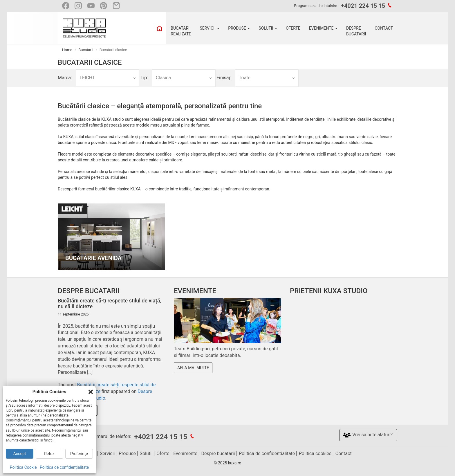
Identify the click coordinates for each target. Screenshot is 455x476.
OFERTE (293, 28)
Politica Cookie (23, 467)
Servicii (107, 454)
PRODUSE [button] (239, 28)
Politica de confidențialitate (64, 467)
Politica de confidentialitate (267, 454)
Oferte (163, 454)
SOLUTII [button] (268, 28)
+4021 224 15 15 (363, 6)
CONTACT (384, 28)
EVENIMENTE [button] (323, 28)
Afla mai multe (193, 368)
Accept (20, 454)
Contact (344, 454)
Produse (127, 454)
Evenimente (185, 454)
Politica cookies (315, 454)
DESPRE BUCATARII (356, 31)
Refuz (49, 454)
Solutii (146, 454)
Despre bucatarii (218, 454)
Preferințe (79, 454)
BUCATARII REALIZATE (181, 31)
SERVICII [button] (210, 28)
